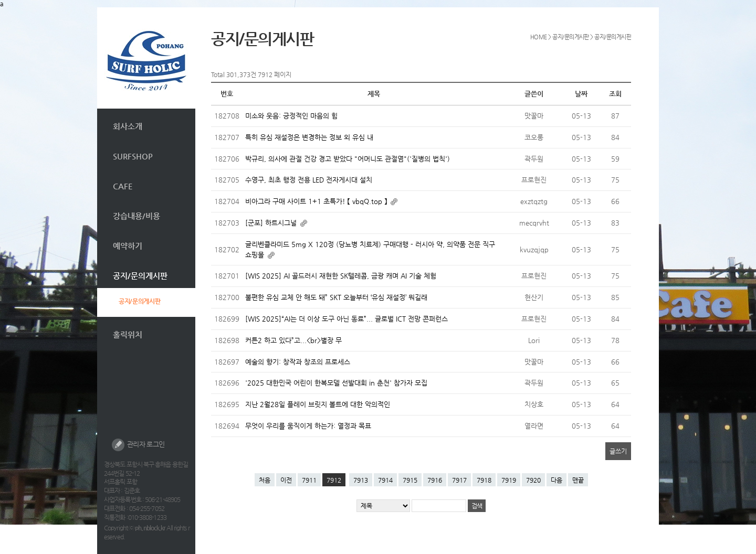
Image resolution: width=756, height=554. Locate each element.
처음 (265, 480)
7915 (410, 480)
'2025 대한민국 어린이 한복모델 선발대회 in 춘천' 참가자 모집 (336, 383)
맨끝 (578, 480)
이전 (286, 480)
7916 (435, 480)
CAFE (123, 186)
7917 (459, 480)
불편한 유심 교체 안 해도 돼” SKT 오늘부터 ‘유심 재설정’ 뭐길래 (336, 297)
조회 (615, 94)
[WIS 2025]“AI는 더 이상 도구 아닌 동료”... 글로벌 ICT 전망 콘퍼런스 (346, 319)
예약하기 (128, 246)
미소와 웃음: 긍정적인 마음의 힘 (291, 116)
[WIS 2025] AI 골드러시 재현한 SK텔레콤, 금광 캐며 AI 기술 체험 (341, 276)
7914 (385, 480)
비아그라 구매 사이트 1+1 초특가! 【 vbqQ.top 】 (317, 201)
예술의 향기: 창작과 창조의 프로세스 (298, 362)
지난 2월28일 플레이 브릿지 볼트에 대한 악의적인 (318, 404)
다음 (556, 480)
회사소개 (128, 126)
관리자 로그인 (138, 445)
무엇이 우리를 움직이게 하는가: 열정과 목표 (308, 426)
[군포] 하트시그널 (272, 223)
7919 (509, 480)
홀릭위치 (128, 334)
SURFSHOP (133, 156)
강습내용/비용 (136, 216)
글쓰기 (618, 451)
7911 (309, 480)
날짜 (581, 94)
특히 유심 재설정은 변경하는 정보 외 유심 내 (309, 137)
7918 (484, 480)
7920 (533, 480)
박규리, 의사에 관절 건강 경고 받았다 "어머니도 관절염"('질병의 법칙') (348, 159)
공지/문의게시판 (140, 276)
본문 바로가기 (97, 8)
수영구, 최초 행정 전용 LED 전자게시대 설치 (309, 180)
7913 (361, 480)
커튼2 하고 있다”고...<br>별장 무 (293, 340)
